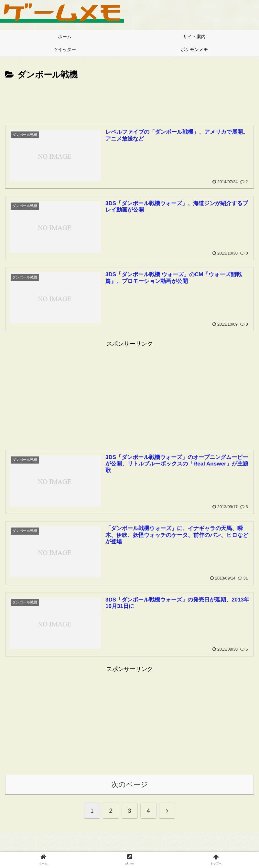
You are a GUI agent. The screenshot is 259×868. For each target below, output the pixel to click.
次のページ (129, 784)
